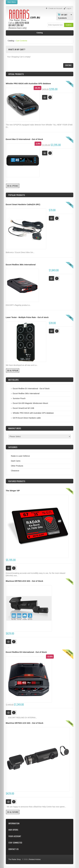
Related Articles (35, 859)
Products (17, 481)
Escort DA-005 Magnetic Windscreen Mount (30, 403)
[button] (69, 25)
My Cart (64, 15)
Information (14, 823)
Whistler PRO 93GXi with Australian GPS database (28, 84)
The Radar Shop (15, 859)
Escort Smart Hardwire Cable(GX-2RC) (23, 204)
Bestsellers (13, 380)
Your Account (15, 836)
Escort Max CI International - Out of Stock (24, 139)
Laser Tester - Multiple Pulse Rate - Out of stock (27, 317)
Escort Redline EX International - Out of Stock (31, 389)
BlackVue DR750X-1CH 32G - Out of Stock (25, 723)
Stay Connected (15, 843)
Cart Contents (21, 41)
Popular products (17, 195)
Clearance (15, 471)
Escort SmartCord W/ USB (24, 408)
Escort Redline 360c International (21, 265)
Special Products (16, 74)
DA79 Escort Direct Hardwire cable (27, 418)
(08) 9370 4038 (22, 23)
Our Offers (13, 830)
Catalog (11, 41)
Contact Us (13, 849)
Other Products (17, 466)
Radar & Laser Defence (20, 456)
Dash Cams (16, 461)
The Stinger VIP (13, 491)
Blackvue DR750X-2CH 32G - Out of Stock (24, 581)
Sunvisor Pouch (19, 398)
